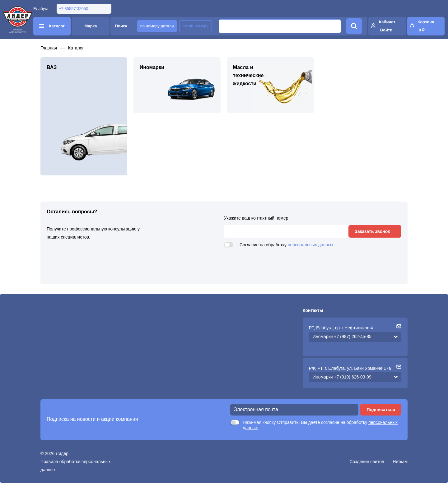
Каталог (76, 48)
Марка (91, 26)
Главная (49, 48)
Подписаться (381, 410)
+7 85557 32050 (73, 9)
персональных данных (310, 245)
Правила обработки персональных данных (76, 466)
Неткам (400, 462)
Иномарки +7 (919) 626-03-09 (342, 377)
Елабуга (41, 9)
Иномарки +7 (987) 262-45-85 (342, 337)
